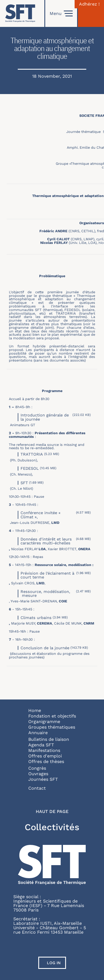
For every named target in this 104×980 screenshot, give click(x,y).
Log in (54, 963)
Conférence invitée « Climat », (40, 515)
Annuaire (38, 733)
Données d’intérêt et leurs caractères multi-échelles (46, 541)
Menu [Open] (61, 14)
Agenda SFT (41, 745)
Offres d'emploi (45, 756)
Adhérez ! (89, 4)
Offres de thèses (46, 761)
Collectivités (52, 827)
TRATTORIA (32, 454)
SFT (24, 483)
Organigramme (44, 722)
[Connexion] (91, 13)
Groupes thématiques (52, 727)
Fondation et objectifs (52, 716)
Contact (37, 788)
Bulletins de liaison (49, 739)
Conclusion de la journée (45, 648)
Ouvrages (38, 774)
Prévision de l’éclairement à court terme (47, 575)
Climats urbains (36, 618)
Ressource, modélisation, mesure (45, 593)
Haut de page (52, 812)
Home (35, 710)
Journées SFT (43, 779)
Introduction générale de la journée (45, 417)
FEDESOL (30, 468)
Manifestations (44, 750)
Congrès (37, 768)
